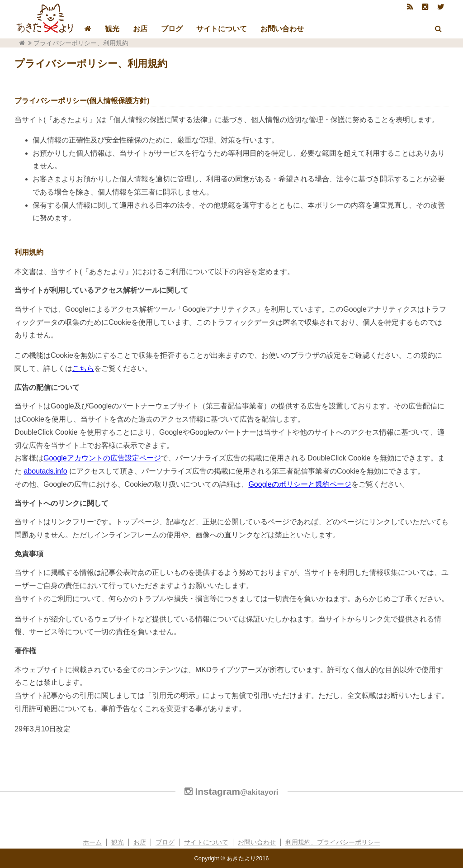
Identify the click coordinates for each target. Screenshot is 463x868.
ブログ (172, 29)
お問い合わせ (282, 29)
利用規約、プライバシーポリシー (333, 842)
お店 (140, 29)
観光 (112, 29)
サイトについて (222, 29)
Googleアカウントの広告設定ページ (102, 458)
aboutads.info (45, 471)
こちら (83, 368)
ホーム (92, 842)
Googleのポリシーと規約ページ (300, 484)
